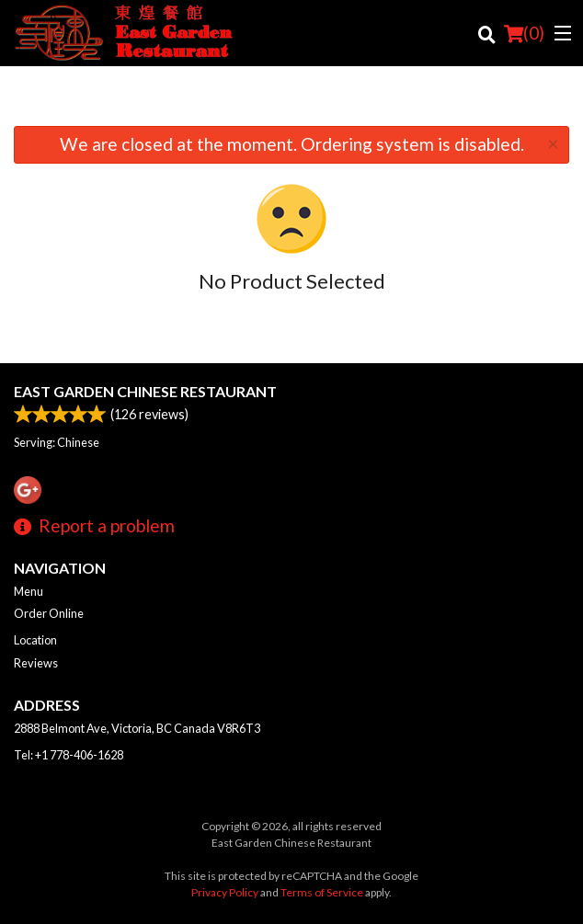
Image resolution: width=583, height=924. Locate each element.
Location (35, 640)
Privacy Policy (225, 892)
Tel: (69, 755)
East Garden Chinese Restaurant (145, 391)
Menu (29, 591)
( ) (524, 33)
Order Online (49, 613)
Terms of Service (322, 892)
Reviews (36, 663)
